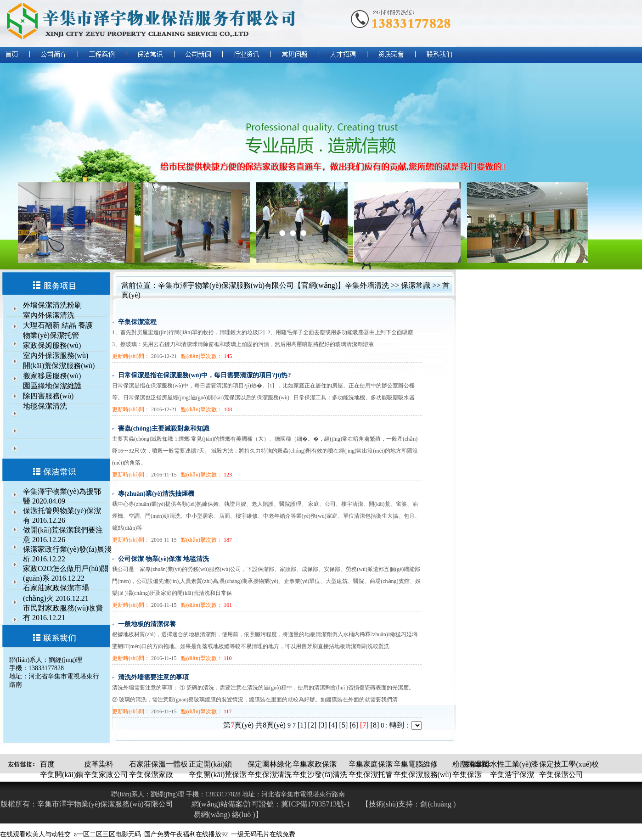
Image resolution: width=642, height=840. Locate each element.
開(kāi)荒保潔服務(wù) (59, 366)
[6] (354, 725)
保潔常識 (416, 285)
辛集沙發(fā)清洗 (320, 775)
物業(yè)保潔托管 (51, 335)
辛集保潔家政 (151, 775)
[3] (323, 725)
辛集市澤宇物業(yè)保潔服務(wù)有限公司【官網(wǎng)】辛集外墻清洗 (273, 285)
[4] (333, 725)
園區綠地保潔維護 (52, 386)
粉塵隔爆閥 (471, 764)
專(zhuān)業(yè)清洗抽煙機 (156, 494)
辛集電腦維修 (416, 764)
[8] (375, 725)
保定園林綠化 (270, 764)
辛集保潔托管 (371, 775)
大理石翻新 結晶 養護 (58, 325)
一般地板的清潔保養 (147, 624)
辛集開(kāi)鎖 (62, 775)
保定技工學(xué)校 (569, 764)
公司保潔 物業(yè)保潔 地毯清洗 (163, 559)
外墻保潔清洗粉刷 (52, 305)
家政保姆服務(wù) (52, 345)
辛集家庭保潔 (371, 764)
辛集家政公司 (106, 775)
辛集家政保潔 (315, 764)
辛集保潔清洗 (270, 775)
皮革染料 (99, 764)
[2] (313, 725)
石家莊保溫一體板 (158, 764)
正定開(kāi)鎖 (210, 764)
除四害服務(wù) (48, 396)
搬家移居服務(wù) (52, 376)
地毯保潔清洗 (45, 406)
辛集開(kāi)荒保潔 (218, 775)
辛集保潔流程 (137, 322)
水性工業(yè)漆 (514, 764)
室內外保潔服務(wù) (56, 356)
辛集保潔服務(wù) (422, 775)
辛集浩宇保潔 (512, 775)
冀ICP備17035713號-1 (315, 804)
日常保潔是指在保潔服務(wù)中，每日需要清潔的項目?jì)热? (204, 375)
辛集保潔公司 (561, 775)
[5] (344, 725)
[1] (302, 725)
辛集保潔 (467, 775)
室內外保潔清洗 (49, 315)
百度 (47, 764)
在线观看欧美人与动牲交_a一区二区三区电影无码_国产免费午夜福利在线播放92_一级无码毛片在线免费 (148, 834)
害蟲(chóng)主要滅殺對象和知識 (164, 428)
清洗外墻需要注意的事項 (153, 677)
